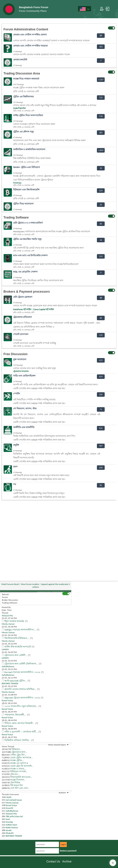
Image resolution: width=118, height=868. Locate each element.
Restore (68, 851)
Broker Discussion (10, 600)
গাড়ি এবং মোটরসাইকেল (24, 376)
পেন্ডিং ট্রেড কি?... (18, 755)
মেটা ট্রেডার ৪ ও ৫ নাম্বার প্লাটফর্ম (28, 223)
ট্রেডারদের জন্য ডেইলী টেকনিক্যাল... (21, 664)
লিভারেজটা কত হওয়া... (21, 777)
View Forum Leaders (30, 584)
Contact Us (53, 861)
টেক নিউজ (15, 783)
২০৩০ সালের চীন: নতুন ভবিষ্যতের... (21, 706)
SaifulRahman (8, 666)
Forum (5, 597)
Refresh (5, 594)
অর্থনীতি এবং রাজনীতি (24, 427)
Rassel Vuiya (7, 700)
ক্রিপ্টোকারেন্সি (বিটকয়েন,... (17, 638)
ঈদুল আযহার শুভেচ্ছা (14, 621)
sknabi (9, 830)
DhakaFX (10, 833)
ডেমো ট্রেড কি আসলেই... (22, 766)
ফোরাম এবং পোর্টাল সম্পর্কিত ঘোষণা (30, 35)
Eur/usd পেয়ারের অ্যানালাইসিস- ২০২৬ (22, 672)
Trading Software (16, 217)
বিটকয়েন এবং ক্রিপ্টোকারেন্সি (26, 190)
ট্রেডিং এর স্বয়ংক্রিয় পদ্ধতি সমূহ (27, 239)
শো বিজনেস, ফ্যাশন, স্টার (25, 408)
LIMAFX (5, 649)
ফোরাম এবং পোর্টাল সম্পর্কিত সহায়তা (30, 46)
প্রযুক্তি (16, 445)
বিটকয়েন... (16, 749)
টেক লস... (15, 774)
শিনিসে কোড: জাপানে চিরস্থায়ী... (19, 723)
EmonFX (9, 808)
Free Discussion (15, 354)
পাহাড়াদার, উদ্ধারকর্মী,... (15, 715)
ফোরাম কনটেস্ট (20, 60)
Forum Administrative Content (26, 29)
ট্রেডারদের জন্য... (19, 752)
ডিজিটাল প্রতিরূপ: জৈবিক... (17, 740)
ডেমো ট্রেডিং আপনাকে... (22, 758)
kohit (9, 797)
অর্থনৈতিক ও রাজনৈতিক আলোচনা (29, 149)
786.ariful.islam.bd (14, 816)
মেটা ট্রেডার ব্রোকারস (23, 297)
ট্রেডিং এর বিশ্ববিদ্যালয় (23, 97)
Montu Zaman (8, 624)
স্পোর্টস (17, 394)
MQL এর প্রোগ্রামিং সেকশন (25, 272)
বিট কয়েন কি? (17, 785)
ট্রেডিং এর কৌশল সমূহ (23, 132)
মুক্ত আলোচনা (20, 359)
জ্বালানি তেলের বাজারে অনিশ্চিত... (20, 689)
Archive (67, 861)
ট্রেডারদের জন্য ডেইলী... (16, 655)
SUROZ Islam (12, 825)
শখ (15, 484)
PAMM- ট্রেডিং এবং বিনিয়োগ (27, 167)
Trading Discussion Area (22, 73)
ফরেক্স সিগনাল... (18, 780)
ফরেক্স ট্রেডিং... (17, 760)
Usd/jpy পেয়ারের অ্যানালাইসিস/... (20, 630)
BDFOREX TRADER (10, 683)
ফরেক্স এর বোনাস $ (19, 763)
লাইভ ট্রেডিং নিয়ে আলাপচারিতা (28, 115)
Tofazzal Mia (7, 616)
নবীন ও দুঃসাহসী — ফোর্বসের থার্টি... (21, 732)
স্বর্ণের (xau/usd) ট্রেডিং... (16, 681)
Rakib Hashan (12, 827)
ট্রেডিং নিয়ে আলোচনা (23, 204)
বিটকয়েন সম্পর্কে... (19, 771)
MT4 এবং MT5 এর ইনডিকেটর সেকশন (30, 255)
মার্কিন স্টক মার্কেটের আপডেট (18, 647)
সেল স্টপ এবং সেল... (20, 788)
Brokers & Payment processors (27, 292)
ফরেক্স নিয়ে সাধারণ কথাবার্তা (26, 79)
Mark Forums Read (10, 584)
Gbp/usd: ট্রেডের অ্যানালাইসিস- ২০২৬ (22, 698)
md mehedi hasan (14, 800)
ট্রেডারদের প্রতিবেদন (22, 317)
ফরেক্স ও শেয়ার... (18, 769)
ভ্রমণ (15, 467)
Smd (8, 819)
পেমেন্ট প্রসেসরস (21, 334)
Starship (9, 822)
